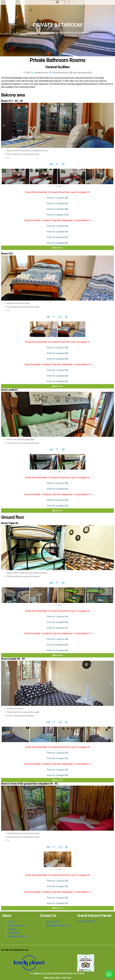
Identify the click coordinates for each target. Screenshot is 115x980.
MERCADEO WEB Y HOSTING (57, 978)
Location (12, 929)
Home (11, 922)
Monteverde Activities (17, 936)
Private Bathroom (15, 925)
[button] (58, 2)
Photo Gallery (14, 932)
